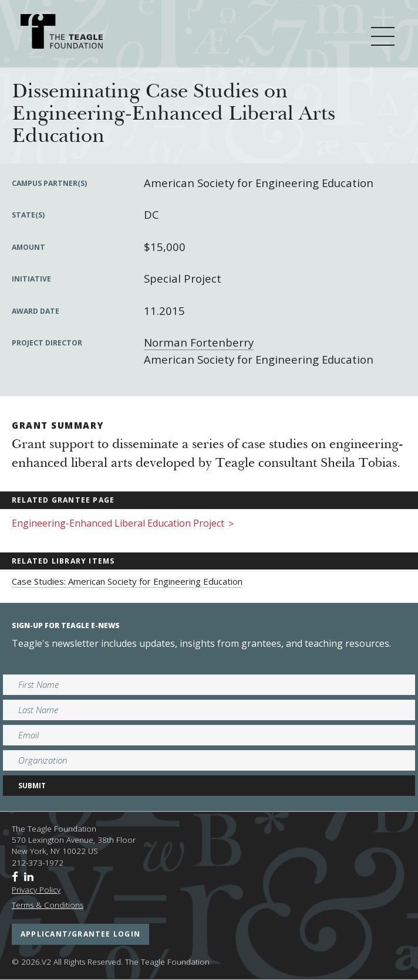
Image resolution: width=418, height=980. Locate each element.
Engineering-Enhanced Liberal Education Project (123, 524)
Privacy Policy (36, 890)
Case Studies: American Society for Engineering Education (127, 581)
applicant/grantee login (80, 934)
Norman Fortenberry (199, 342)
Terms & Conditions (48, 905)
